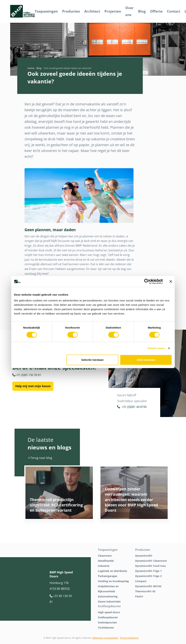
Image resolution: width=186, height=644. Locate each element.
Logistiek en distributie (112, 571)
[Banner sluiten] (171, 281)
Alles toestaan (146, 360)
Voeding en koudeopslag (113, 581)
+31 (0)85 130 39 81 (27, 375)
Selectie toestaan (93, 360)
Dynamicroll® (144, 556)
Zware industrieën (109, 601)
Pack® (139, 596)
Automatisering (108, 596)
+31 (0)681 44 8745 (132, 407)
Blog (142, 11)
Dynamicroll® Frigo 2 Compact (148, 579)
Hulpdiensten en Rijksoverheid (108, 589)
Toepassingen (46, 11)
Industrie (104, 566)
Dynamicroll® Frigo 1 (148, 571)
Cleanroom (105, 556)
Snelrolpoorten (107, 622)
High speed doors (109, 612)
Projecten (113, 11)
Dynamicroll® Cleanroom (151, 561)
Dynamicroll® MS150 (148, 586)
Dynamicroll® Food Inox (150, 566)
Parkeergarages (108, 576)
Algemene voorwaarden (105, 638)
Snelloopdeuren (108, 617)
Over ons (130, 11)
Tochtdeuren (106, 628)
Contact (174, 11)
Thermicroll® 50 (145, 591)
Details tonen (156, 348)
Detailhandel (106, 561)
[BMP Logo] (22, 11)
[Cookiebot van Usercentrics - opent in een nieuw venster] (147, 281)
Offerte (156, 11)
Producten (71, 11)
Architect (92, 11)
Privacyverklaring (129, 638)
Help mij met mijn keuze (33, 386)
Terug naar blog (40, 458)
